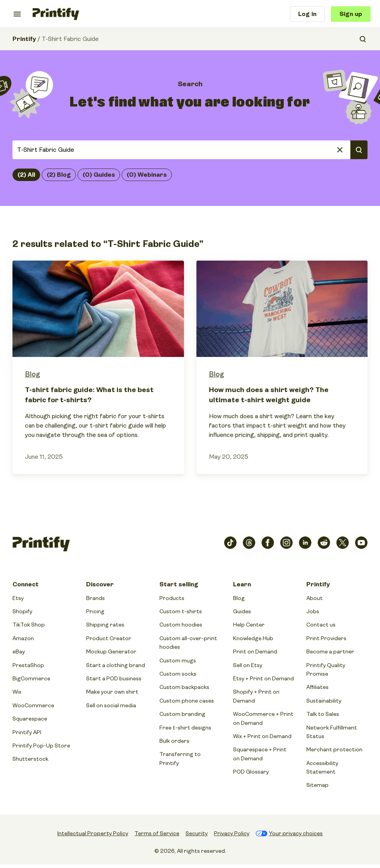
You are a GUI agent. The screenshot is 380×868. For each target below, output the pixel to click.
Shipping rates (105, 625)
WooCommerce (33, 705)
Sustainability (324, 701)
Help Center (249, 625)
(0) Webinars (147, 175)
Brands (95, 598)
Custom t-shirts (181, 611)
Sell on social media (111, 705)
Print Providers (326, 638)
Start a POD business (114, 678)
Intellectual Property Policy (93, 833)
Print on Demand (255, 651)
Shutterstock (30, 759)
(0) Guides (99, 175)
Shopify (22, 611)
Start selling (179, 584)
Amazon (23, 638)
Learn (242, 584)
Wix (17, 692)
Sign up (351, 14)
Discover (100, 584)
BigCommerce (31, 678)
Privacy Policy (232, 833)
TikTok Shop (29, 625)
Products (172, 598)
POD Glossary (251, 772)
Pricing (95, 611)
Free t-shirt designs (185, 728)
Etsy (18, 598)
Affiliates (317, 687)
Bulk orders (174, 741)
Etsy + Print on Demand (263, 678)
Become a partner (330, 651)
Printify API (27, 732)
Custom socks (178, 674)
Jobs (313, 611)
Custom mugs (178, 660)
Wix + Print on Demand (262, 736)
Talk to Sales (323, 714)
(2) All (26, 175)
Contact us (321, 625)
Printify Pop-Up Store (41, 746)
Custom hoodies (181, 625)
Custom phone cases (187, 701)
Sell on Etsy (248, 665)
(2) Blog (59, 175)
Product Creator (109, 638)
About (315, 598)
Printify (24, 39)
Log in (307, 14)
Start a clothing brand (116, 665)
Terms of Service (157, 833)
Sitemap (317, 785)
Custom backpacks (184, 687)
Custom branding (182, 714)
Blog (33, 374)
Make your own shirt (112, 692)
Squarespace (30, 719)
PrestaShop (28, 665)
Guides (242, 611)
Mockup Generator (111, 651)
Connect (26, 584)
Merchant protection (334, 749)
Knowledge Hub (253, 638)
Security (197, 833)
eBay (19, 651)
